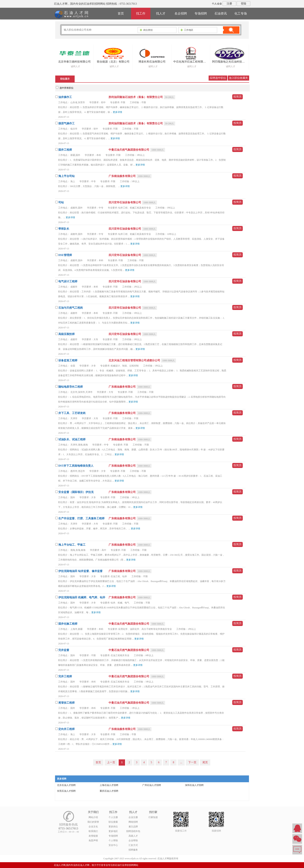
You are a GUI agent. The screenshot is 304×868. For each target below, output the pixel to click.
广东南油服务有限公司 (123, 176)
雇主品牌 (133, 827)
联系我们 (93, 831)
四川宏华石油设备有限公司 (125, 202)
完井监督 (64, 650)
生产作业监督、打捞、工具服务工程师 (81, 518)
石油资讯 (221, 13)
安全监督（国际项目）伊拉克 (76, 492)
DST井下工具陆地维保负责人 (76, 466)
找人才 (161, 13)
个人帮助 (113, 841)
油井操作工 (65, 97)
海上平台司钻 (66, 176)
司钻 (61, 202)
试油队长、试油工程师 (72, 439)
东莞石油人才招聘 (66, 791)
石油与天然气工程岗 (71, 308)
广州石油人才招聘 (152, 785)
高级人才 (133, 836)
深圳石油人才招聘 (194, 785)
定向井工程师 (66, 729)
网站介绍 (93, 817)
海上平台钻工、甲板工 (72, 545)
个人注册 (113, 817)
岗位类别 (146, 30)
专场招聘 (201, 13)
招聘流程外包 (133, 831)
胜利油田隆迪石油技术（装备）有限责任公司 (136, 97)
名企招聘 (181, 13)
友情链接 (93, 836)
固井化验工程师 (68, 624)
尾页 (205, 762)
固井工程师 (65, 150)
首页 (121, 13)
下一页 (192, 762)
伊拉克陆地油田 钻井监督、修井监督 (80, 571)
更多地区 (113, 831)
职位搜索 (113, 822)
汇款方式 (133, 845)
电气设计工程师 (68, 281)
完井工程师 (65, 676)
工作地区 (187, 30)
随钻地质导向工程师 (71, 387)
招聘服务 (133, 850)
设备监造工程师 (68, 360)
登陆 (244, 4)
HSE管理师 (65, 255)
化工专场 (241, 13)
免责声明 (93, 841)
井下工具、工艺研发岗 (72, 413)
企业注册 (133, 817)
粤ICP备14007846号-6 (190, 859)
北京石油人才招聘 (66, 785)
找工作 (141, 13)
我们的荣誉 (93, 822)
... (181, 762)
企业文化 (93, 827)
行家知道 (153, 817)
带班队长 (64, 229)
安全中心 (113, 845)
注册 (229, 4)
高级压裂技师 (66, 334)
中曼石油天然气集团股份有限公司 (129, 150)
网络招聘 (133, 822)
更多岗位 (113, 827)
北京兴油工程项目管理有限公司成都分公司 (135, 360)
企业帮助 (133, 841)
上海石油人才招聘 (109, 785)
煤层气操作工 (66, 123)
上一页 (111, 762)
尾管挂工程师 (66, 703)
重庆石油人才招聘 (109, 791)
